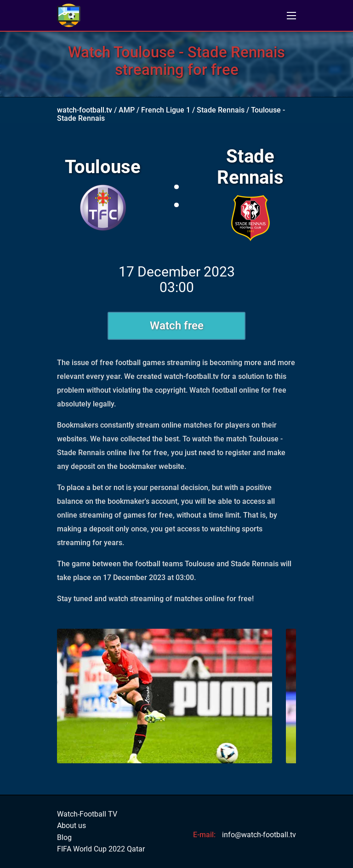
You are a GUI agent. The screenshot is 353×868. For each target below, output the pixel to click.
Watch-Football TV (87, 814)
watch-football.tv (85, 110)
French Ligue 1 (166, 110)
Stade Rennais (221, 110)
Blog (64, 838)
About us (71, 826)
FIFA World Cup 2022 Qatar (101, 849)
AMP (127, 110)
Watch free (177, 326)
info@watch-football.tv (259, 835)
